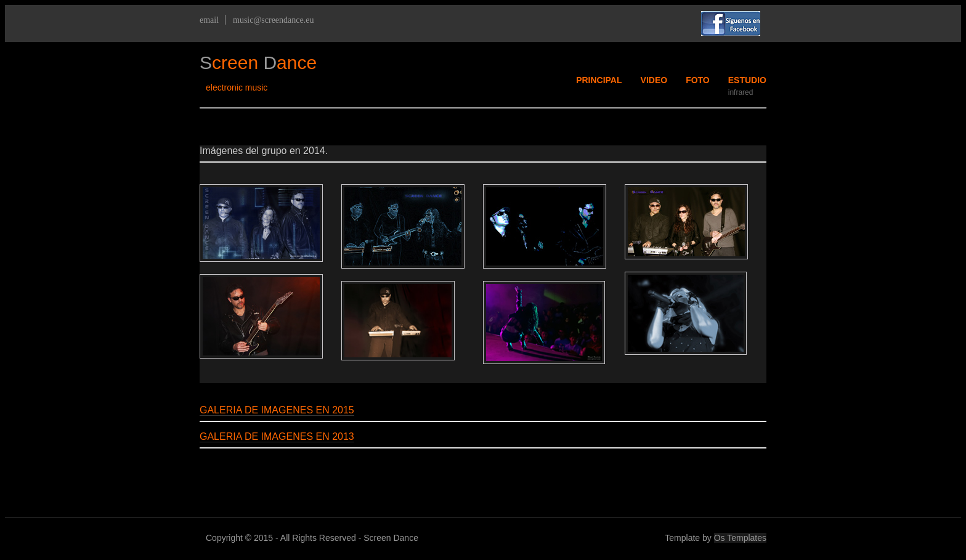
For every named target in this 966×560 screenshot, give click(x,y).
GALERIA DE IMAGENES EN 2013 (277, 436)
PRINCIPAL (599, 80)
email (209, 20)
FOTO (698, 80)
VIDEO (654, 80)
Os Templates (740, 538)
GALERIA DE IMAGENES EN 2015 (277, 410)
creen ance (258, 63)
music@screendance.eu (273, 20)
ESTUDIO (747, 80)
